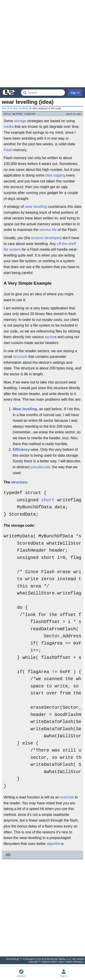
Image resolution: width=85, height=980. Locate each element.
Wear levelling (25, 409)
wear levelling (36, 207)
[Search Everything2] (43, 93)
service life (48, 230)
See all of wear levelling (15, 108)
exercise (67, 797)
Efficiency (21, 450)
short (48, 500)
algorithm (54, 844)
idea (7, 114)
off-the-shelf (66, 244)
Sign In (75, 93)
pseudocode (40, 467)
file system (12, 249)
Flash (8, 150)
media (9, 127)
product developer (46, 238)
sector (50, 337)
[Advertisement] (42, 44)
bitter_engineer (26, 114)
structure (20, 357)
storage (20, 121)
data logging (55, 175)
